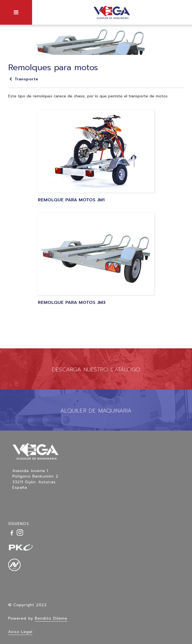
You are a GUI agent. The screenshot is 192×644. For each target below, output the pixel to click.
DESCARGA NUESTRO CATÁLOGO (96, 369)
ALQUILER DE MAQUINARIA (96, 411)
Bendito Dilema (51, 618)
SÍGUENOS (19, 524)
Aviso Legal (20, 632)
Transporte (23, 79)
